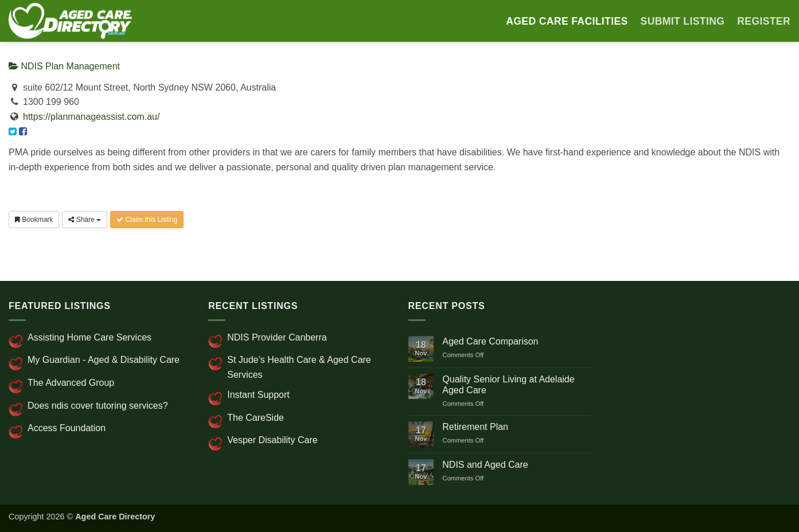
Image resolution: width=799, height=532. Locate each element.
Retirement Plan (475, 427)
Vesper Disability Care (272, 440)
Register (764, 21)
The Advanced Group (71, 383)
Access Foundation (67, 428)
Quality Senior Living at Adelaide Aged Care (508, 385)
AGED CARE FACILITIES (567, 21)
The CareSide (256, 418)
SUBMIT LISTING (683, 21)
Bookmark (34, 220)
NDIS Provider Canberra (277, 337)
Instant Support (258, 395)
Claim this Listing (147, 220)
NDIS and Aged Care (485, 465)
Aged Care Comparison (490, 341)
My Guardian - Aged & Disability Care (104, 360)
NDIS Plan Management (64, 66)
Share (85, 220)
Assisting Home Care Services (89, 337)
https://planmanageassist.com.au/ (91, 117)
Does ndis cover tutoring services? (98, 406)
